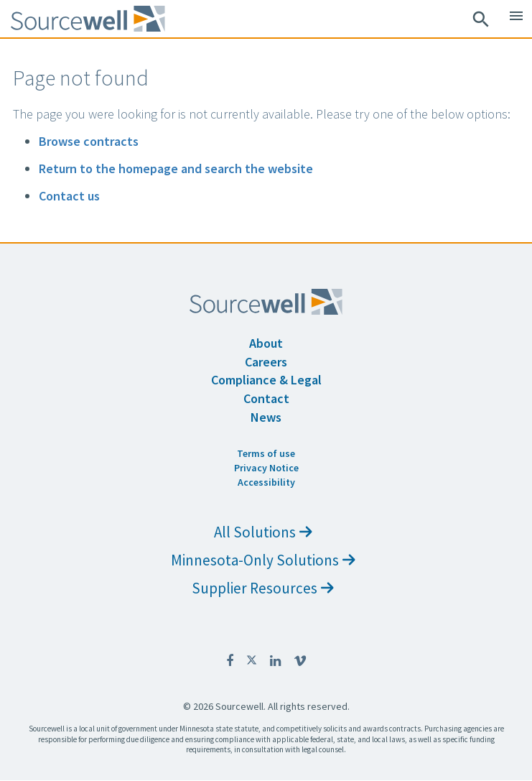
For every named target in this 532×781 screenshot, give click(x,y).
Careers (266, 362)
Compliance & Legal (266, 380)
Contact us (69, 196)
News (266, 417)
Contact (266, 398)
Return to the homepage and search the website (176, 168)
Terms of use (266, 453)
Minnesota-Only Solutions (263, 560)
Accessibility (266, 482)
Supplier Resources (263, 588)
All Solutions (263, 532)
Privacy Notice (266, 468)
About (266, 343)
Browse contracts (89, 141)
